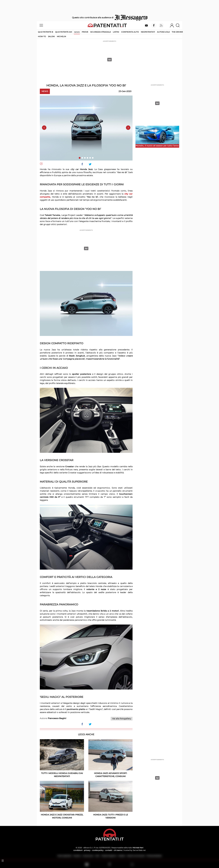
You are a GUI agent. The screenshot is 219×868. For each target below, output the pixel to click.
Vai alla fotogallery (122, 719)
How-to (42, 36)
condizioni (78, 850)
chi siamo (118, 850)
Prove (85, 32)
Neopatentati (148, 32)
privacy (87, 850)
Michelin (61, 36)
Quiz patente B (45, 32)
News (77, 32)
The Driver (177, 32)
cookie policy (98, 850)
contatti (109, 850)
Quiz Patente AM (63, 32)
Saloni (51, 36)
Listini (116, 32)
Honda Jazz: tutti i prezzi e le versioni (111, 816)
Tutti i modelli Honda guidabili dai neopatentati (62, 775)
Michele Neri (138, 848)
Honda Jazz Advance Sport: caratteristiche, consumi (111, 775)
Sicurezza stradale (101, 32)
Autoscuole (163, 32)
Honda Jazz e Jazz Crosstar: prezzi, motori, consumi (62, 816)
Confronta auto (130, 32)
